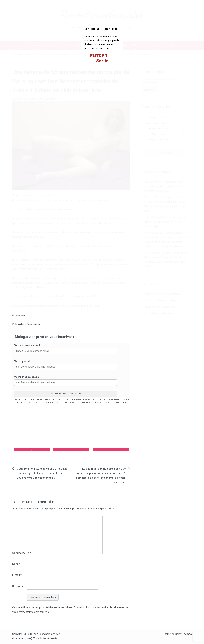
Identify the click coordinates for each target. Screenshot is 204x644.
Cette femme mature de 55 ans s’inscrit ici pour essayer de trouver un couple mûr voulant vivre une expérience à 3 (42, 473)
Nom (16, 564)
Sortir (102, 61)
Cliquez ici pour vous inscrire (66, 394)
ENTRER (99, 56)
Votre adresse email (27, 345)
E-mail (17, 575)
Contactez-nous (22, 638)
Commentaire (22, 553)
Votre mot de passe (27, 377)
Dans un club (34, 324)
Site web (18, 586)
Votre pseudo (23, 361)
